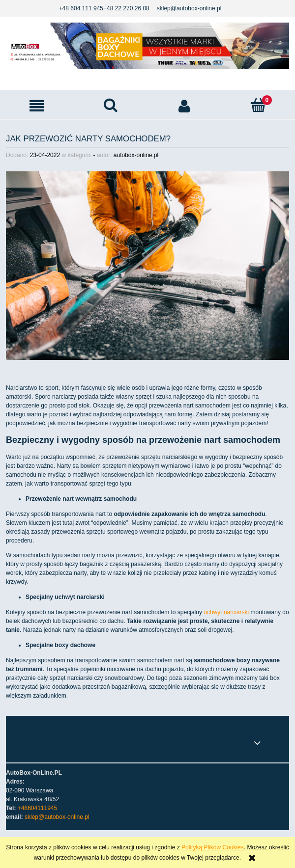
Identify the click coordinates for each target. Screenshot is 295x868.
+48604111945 (37, 808)
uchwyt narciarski (226, 612)
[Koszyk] (258, 105)
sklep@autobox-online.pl (189, 8)
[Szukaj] (111, 105)
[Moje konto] (184, 106)
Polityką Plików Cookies (213, 847)
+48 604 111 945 (81, 8)
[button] (37, 106)
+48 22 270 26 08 (126, 8)
